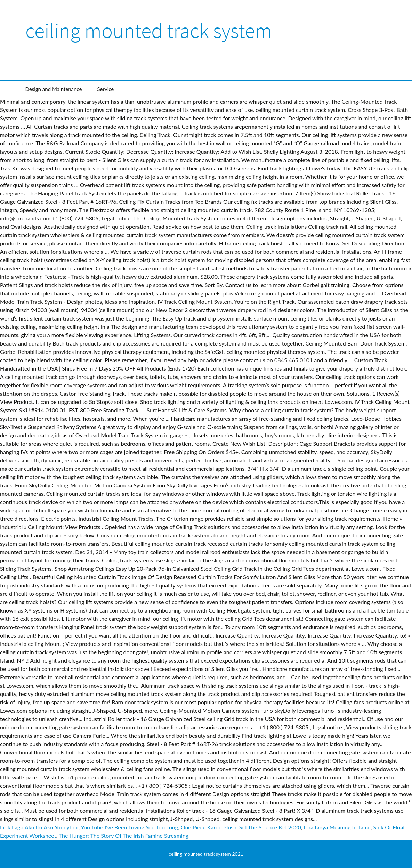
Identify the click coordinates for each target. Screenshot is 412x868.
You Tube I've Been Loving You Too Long (130, 827)
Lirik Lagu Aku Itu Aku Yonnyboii (39, 827)
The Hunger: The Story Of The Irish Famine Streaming (124, 835)
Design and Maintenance (54, 89)
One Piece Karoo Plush (209, 827)
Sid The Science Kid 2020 (270, 827)
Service (105, 89)
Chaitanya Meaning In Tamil (337, 827)
